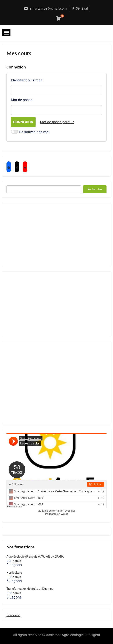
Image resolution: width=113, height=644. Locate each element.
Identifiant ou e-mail (27, 80)
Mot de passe (22, 100)
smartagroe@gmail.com (45, 8)
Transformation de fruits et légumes (30, 589)
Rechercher (95, 189)
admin (17, 561)
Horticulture (14, 573)
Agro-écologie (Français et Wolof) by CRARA (35, 557)
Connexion (13, 615)
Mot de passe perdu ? (57, 122)
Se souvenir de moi (30, 132)
